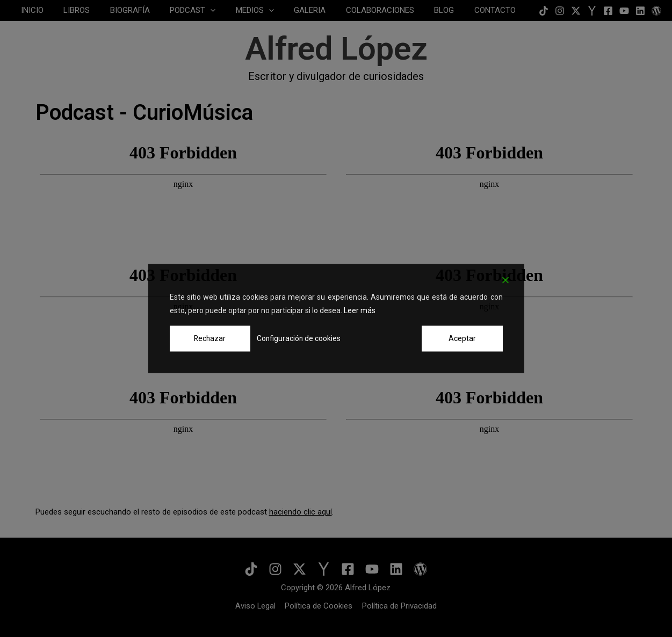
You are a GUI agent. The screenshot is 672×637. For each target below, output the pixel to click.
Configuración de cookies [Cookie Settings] (298, 338)
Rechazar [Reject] (210, 338)
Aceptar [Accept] (462, 338)
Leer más (360, 310)
